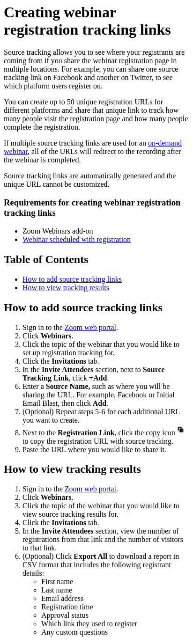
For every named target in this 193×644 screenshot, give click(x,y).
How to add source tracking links (72, 279)
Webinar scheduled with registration (77, 239)
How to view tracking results (66, 288)
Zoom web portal (90, 327)
